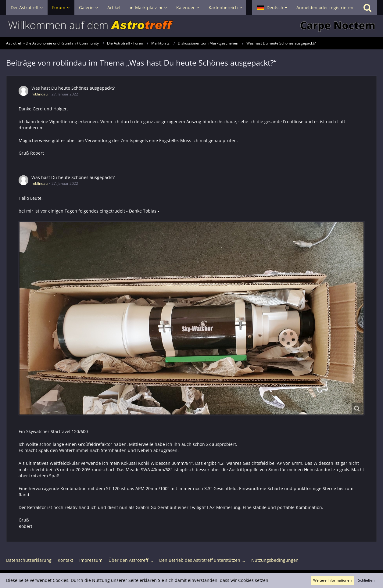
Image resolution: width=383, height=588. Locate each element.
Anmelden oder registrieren (325, 7)
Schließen (366, 580)
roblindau (39, 94)
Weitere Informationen (332, 580)
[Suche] (367, 8)
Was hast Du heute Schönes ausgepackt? (73, 88)
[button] (272, 8)
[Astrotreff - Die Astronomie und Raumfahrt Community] (191, 26)
